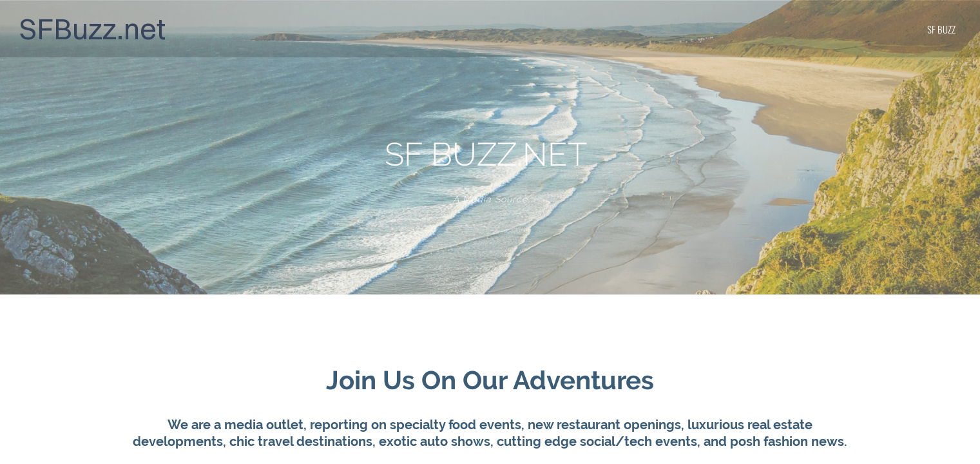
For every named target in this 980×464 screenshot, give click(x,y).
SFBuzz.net (92, 29)
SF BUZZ (941, 29)
